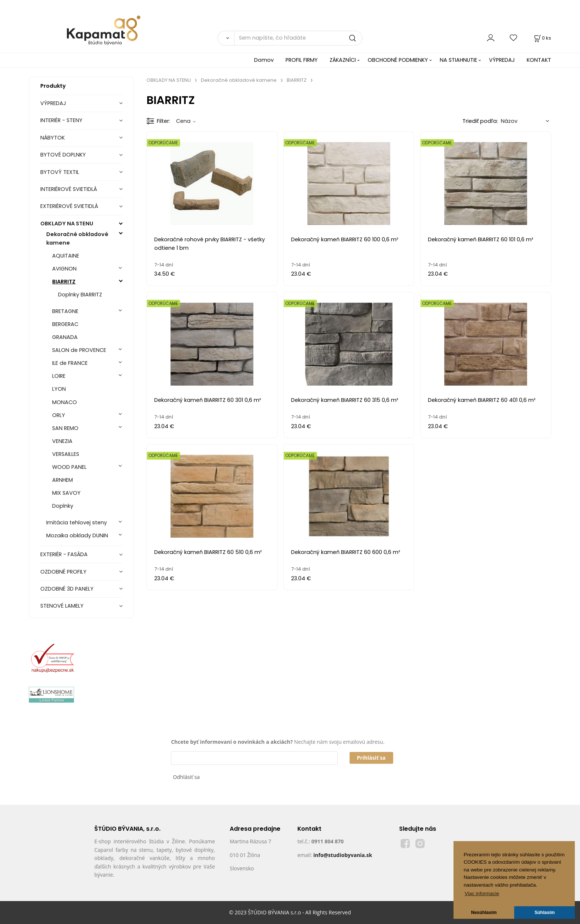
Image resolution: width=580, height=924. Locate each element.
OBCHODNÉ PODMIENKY (398, 60)
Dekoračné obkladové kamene (77, 238)
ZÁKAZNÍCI (343, 60)
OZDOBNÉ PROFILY (63, 572)
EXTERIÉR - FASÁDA (64, 554)
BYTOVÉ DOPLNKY (63, 155)
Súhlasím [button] (545, 913)
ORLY (59, 415)
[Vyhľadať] (226, 38)
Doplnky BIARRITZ (80, 295)
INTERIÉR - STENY (61, 120)
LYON (59, 389)
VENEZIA (62, 441)
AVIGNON (64, 269)
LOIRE (59, 376)
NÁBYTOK (53, 138)
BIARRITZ (64, 282)
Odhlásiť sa (186, 777)
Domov (264, 60)
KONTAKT (539, 60)
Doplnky (63, 506)
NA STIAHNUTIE (458, 60)
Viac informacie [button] (482, 893)
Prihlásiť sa (371, 758)
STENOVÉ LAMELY (62, 606)
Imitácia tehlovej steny (77, 523)
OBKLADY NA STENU (67, 224)
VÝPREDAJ (502, 60)
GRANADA (65, 337)
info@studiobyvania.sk (343, 855)
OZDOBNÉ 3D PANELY (67, 589)
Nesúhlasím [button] (484, 913)
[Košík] (542, 38)
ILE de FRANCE (70, 363)
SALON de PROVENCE (79, 350)
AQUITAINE (66, 256)
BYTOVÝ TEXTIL (60, 172)
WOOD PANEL (69, 467)
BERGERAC (65, 324)
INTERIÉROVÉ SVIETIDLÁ (69, 189)
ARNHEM (63, 480)
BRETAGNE (65, 311)
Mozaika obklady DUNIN (77, 535)
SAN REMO (65, 428)
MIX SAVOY (66, 493)
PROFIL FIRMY (302, 60)
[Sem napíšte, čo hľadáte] (298, 38)
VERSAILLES (66, 454)
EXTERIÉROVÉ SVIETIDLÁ (69, 206)
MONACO (65, 402)
